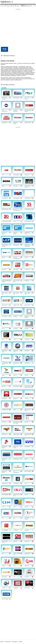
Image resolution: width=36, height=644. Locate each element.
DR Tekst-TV (16, 399)
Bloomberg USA (28, 122)
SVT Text (26, 422)
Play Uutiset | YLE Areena (9, 85)
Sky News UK (4, 122)
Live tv (3, 6)
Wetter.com (4, 270)
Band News (27, 351)
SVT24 (15, 410)
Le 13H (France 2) (28, 209)
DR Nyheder (4, 399)
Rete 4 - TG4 (4, 305)
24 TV (14, 566)
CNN (3, 175)
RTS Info (4, 386)
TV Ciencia (27, 340)
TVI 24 (15, 340)
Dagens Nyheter (16, 434)
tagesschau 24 (16, 245)
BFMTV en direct (5, 209)
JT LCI (15, 222)
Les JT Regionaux (28, 222)
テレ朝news (16, 530)
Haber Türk (27, 541)
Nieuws (9, 6)
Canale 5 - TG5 (16, 305)
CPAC (3, 186)
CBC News (27, 175)
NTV (3, 554)
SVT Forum (4, 422)
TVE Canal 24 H (5, 198)
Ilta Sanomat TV (16, 459)
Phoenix (26, 257)
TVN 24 (3, 588)
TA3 (3, 518)
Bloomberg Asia (16, 175)
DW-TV (3, 257)
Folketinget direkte (5, 410)
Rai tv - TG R (27, 305)
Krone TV (15, 375)
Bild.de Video (16, 270)
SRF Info (26, 375)
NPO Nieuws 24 (16, 98)
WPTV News (27, 588)
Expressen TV (5, 434)
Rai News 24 (27, 270)
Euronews (27, 329)
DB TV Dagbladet (5, 495)
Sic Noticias (16, 329)
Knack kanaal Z (16, 386)
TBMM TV (27, 566)
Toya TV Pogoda (5, 599)
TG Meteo (15, 316)
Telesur (3, 375)
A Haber (3, 566)
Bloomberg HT (27, 554)
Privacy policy (15, 642)
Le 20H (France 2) (5, 222)
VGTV (26, 484)
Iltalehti (26, 459)
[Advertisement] (18, 28)
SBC (14, 518)
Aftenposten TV (5, 484)
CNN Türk (15, 541)
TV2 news (27, 399)
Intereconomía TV (28, 198)
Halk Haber (27, 577)
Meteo (15, 507)
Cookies (20, 642)
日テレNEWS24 (5, 530)
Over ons (2, 642)
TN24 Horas (27, 363)
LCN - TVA (15, 186)
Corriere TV (27, 281)
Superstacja (16, 588)
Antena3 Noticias (17, 198)
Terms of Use (8, 642)
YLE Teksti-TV (27, 447)
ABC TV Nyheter (28, 471)
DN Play (26, 495)
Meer (18, 6)
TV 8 (14, 577)
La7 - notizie (4, 316)
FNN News (27, 530)
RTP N (3, 329)
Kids (14, 6)
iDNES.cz (26, 507)
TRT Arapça (4, 577)
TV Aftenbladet (16, 484)
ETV (3, 340)
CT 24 (3, 507)
